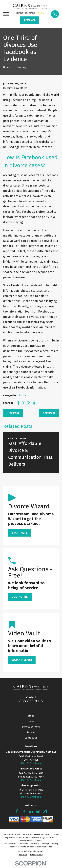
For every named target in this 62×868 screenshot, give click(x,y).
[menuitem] (23, 855)
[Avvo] (45, 811)
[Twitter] (24, 811)
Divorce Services (31, 727)
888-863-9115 (31, 701)
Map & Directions (31, 763)
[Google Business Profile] (38, 811)
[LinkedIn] (31, 811)
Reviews (31, 732)
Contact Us (31, 738)
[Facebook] (17, 811)
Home (31, 721)
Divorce (22, 395)
